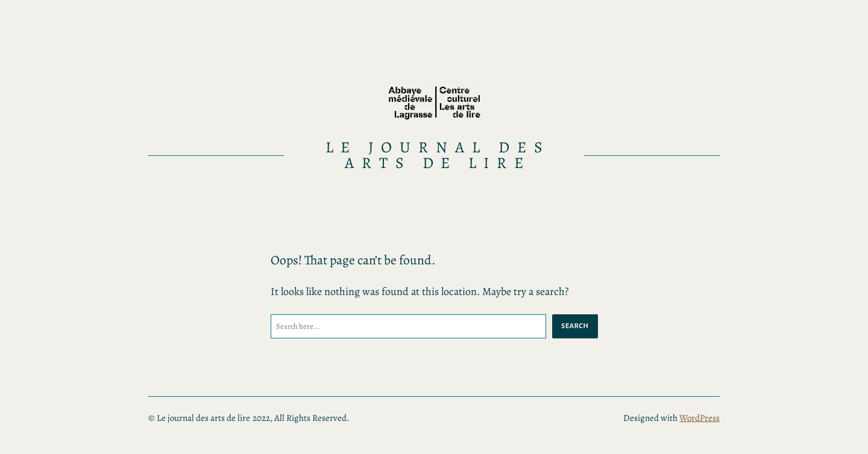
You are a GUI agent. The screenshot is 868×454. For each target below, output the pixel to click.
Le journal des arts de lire (438, 155)
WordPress (700, 418)
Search (575, 326)
